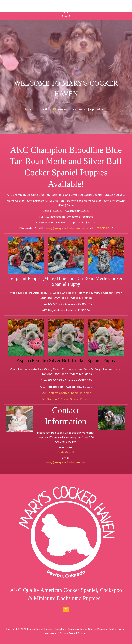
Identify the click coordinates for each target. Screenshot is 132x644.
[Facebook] (66, 610)
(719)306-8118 (66, 452)
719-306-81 (104, 229)
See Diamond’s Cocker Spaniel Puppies (66, 400)
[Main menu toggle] (66, 16)
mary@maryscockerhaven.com (66, 229)
